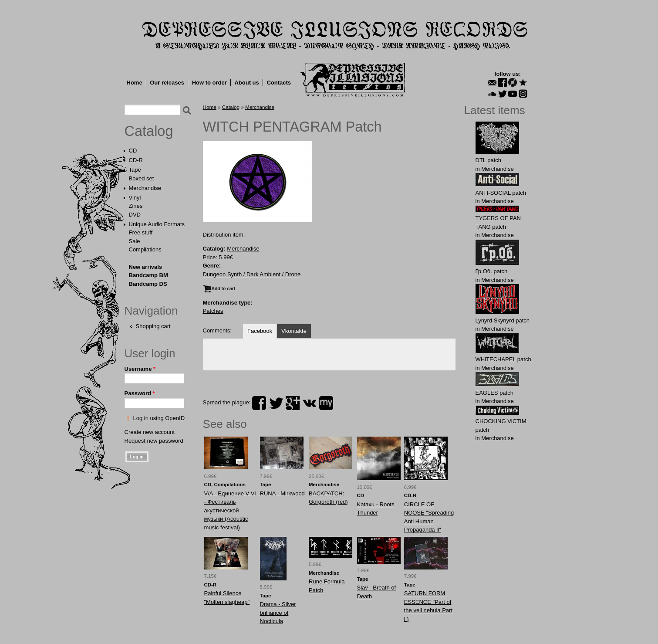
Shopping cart (153, 326)
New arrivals (146, 267)
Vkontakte (294, 331)
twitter (276, 403)
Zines (136, 206)
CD (133, 151)
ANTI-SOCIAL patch (501, 193)
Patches (213, 311)
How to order (209, 83)
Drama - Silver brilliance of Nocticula (278, 613)
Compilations (145, 249)
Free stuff (141, 232)
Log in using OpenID (159, 418)
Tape (135, 170)
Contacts (279, 83)
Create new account (150, 432)
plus (293, 403)
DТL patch (489, 160)
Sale (135, 241)
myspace (326, 403)
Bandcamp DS (148, 284)
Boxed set (142, 178)
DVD (135, 215)
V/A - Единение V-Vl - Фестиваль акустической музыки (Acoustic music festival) (230, 510)
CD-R (136, 160)
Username (140, 369)
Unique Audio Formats (157, 224)
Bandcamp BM (148, 275)
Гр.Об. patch (492, 271)
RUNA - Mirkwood (282, 493)
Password (140, 393)
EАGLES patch (494, 393)
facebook (259, 403)
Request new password (154, 441)
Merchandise (145, 188)
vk (310, 403)
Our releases (167, 83)
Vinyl (135, 198)
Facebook (260, 331)
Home (135, 83)
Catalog (149, 131)
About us (246, 83)
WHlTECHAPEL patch (503, 359)
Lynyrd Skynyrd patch (503, 320)
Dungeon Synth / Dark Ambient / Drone (252, 274)
